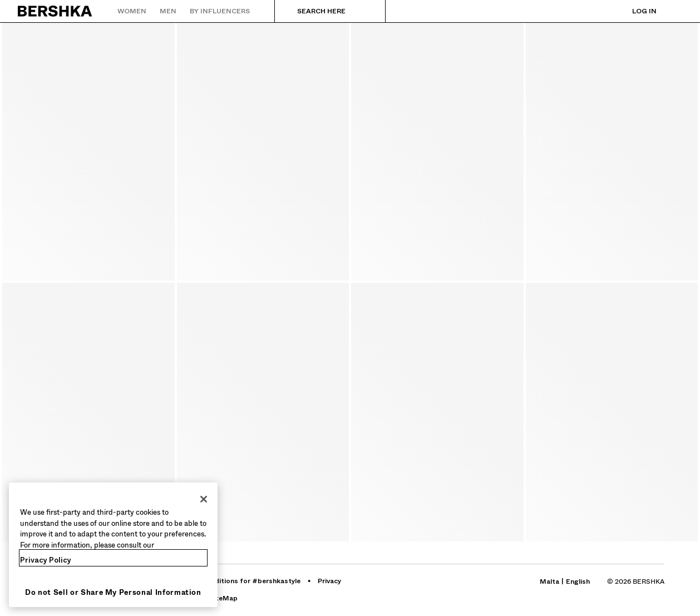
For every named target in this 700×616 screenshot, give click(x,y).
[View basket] (674, 11)
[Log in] (633, 11)
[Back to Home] (55, 11)
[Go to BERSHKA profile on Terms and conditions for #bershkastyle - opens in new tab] (234, 581)
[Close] (204, 499)
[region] (113, 545)
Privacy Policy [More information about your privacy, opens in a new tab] (46, 560)
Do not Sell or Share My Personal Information (113, 592)
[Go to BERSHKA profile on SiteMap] (223, 598)
